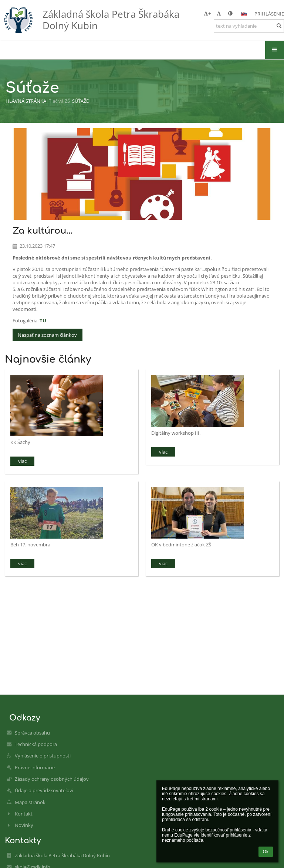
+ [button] (207, 13)
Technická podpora (36, 744)
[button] (244, 14)
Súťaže (80, 101)
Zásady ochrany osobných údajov (52, 779)
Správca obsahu (32, 733)
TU (43, 321)
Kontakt (24, 814)
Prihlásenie (269, 14)
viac (22, 461)
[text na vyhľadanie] (249, 26)
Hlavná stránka (26, 101)
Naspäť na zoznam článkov (47, 335)
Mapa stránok (30, 802)
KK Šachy (20, 442)
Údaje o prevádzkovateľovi (44, 790)
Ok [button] (266, 852)
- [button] (220, 13)
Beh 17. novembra (30, 545)
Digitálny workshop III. (176, 433)
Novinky (24, 825)
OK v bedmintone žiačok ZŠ (181, 545)
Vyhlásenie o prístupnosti (43, 756)
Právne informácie (35, 767)
